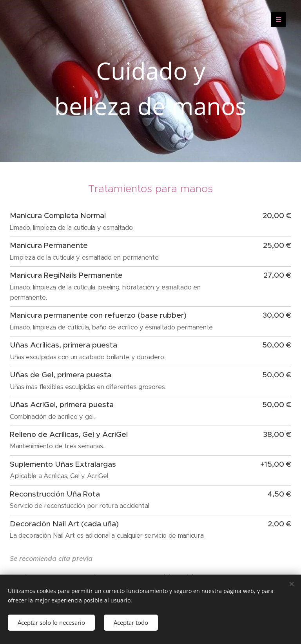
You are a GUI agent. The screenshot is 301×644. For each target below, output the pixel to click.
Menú (276, 20)
